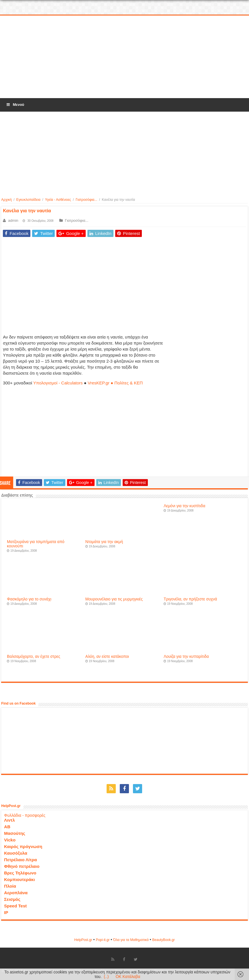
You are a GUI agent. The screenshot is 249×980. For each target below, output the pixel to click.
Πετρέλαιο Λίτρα (20, 860)
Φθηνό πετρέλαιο (22, 866)
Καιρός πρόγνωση (23, 846)
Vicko (10, 840)
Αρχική (6, 200)
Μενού (15, 105)
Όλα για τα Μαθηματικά (131, 940)
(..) (106, 977)
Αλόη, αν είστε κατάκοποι (107, 657)
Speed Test (15, 906)
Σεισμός (12, 899)
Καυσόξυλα (16, 853)
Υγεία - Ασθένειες (58, 200)
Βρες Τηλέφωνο (20, 873)
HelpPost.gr (83, 940)
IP (6, 912)
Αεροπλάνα (16, 893)
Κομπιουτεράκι (19, 879)
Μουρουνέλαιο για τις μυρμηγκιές (114, 599)
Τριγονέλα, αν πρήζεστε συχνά (190, 599)
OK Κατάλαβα (128, 977)
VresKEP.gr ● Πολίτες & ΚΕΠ (115, 383)
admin (13, 220)
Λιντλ (9, 820)
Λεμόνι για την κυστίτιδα (184, 506)
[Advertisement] (125, 57)
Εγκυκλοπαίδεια (28, 200)
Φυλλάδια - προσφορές (25, 815)
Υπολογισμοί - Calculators (58, 383)
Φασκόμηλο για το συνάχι (29, 599)
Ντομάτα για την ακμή (104, 542)
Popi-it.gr (103, 940)
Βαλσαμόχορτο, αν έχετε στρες (34, 657)
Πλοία (10, 886)
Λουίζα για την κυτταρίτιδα (186, 657)
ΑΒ (7, 827)
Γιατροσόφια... (86, 200)
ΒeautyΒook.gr (163, 940)
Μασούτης (15, 833)
